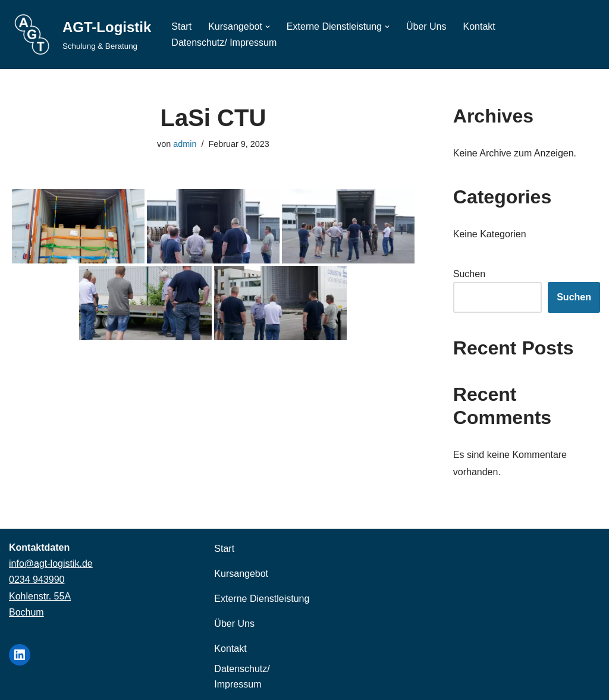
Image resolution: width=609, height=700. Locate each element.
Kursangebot (241, 574)
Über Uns (426, 26)
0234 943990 (37, 580)
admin (185, 144)
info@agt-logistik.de (51, 564)
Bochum (26, 612)
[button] (268, 27)
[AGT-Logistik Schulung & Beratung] (80, 34)
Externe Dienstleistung (262, 599)
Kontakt (479, 26)
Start (181, 26)
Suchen (469, 274)
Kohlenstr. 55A (40, 596)
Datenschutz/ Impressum (224, 43)
